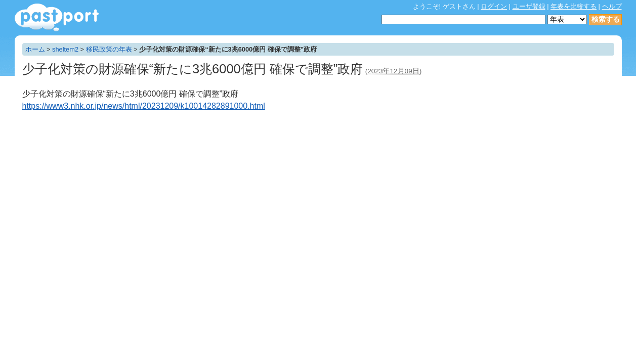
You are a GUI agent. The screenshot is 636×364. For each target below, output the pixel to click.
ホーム (35, 49)
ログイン (494, 6)
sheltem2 (65, 49)
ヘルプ (612, 6)
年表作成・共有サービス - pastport (57, 17)
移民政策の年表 (109, 49)
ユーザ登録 (529, 6)
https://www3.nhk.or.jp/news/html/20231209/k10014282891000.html (144, 106)
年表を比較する (574, 6)
